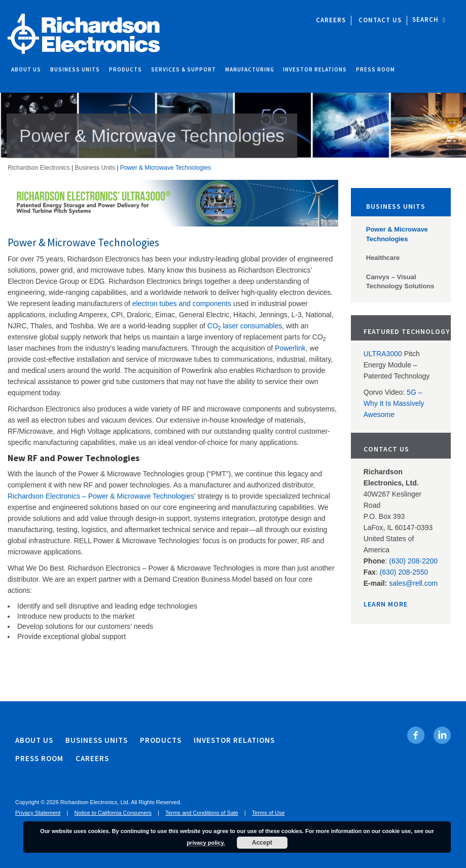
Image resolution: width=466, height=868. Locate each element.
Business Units (75, 69)
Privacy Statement (38, 813)
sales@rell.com (413, 583)
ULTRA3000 (383, 354)
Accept (262, 843)
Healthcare (383, 258)
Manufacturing (250, 69)
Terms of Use (268, 813)
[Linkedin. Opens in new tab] (442, 735)
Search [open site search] (429, 20)
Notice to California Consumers (113, 813)
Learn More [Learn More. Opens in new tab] (386, 604)
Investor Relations (315, 69)
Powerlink (290, 348)
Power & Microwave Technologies (397, 234)
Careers (331, 20)
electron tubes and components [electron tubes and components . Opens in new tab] (183, 304)
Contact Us (380, 20)
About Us (26, 69)
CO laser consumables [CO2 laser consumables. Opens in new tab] (245, 326)
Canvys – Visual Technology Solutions (400, 282)
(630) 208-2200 (413, 561)
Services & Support (184, 69)
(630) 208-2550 (404, 572)
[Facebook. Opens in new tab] (416, 735)
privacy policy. (206, 843)
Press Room (375, 69)
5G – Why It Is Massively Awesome (394, 403)
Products (126, 69)
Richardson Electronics (39, 168)
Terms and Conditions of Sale (202, 813)
